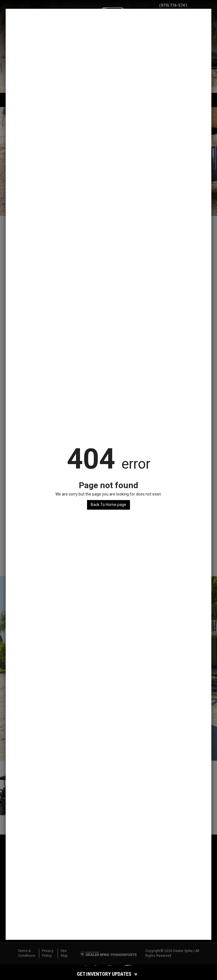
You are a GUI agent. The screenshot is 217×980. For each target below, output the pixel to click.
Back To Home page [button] (108, 505)
